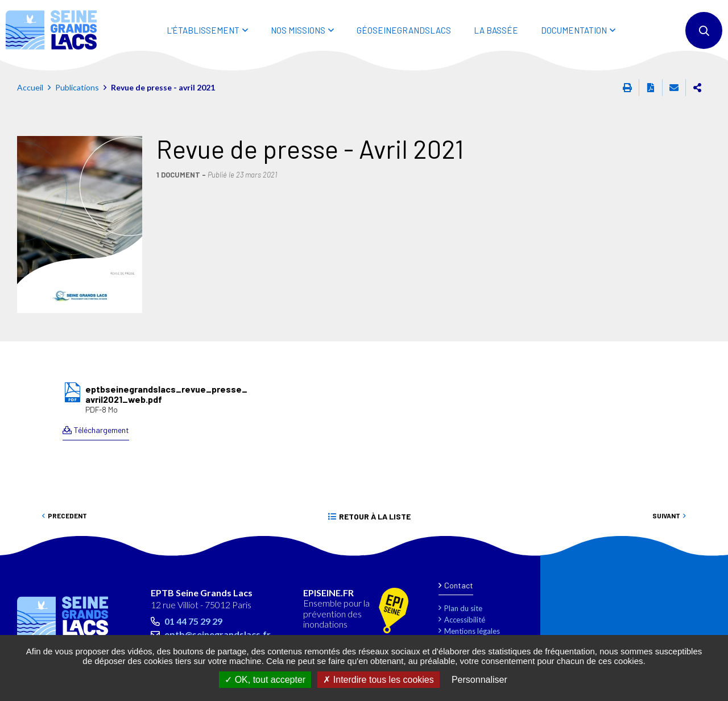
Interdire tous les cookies (378, 680)
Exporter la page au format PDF (651, 88)
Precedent (67, 516)
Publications (77, 87)
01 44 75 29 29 (193, 621)
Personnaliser (479, 680)
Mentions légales (472, 631)
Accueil (30, 87)
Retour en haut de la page (694, 550)
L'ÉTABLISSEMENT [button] (203, 30)
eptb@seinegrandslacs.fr (218, 634)
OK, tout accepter (265, 680)
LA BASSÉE (496, 30)
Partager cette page (697, 88)
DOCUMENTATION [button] (574, 30)
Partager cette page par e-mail (674, 88)
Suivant (666, 516)
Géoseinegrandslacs (404, 30)
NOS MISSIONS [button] (298, 30)
